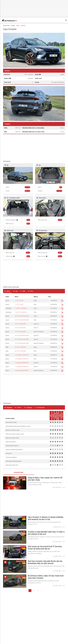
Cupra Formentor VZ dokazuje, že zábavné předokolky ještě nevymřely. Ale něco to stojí (46, 518)
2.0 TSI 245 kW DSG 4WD (22, 336)
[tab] (7, 291)
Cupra (18, 25)
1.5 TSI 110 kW (19, 301)
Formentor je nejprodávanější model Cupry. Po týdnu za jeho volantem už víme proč (46, 533)
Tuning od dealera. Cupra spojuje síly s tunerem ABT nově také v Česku (45, 479)
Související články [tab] (19, 472)
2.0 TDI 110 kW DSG (20, 347)
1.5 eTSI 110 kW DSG (21, 308)
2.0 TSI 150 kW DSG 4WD (22, 316)
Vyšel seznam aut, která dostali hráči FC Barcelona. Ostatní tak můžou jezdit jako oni (45, 547)
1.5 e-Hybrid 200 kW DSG (22, 363)
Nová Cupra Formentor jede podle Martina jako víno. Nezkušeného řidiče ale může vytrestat (45, 562)
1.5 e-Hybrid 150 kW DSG (22, 355)
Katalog (13, 25)
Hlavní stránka (6, 25)
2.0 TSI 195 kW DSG (20, 324)
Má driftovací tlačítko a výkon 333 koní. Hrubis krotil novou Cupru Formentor (46, 577)
